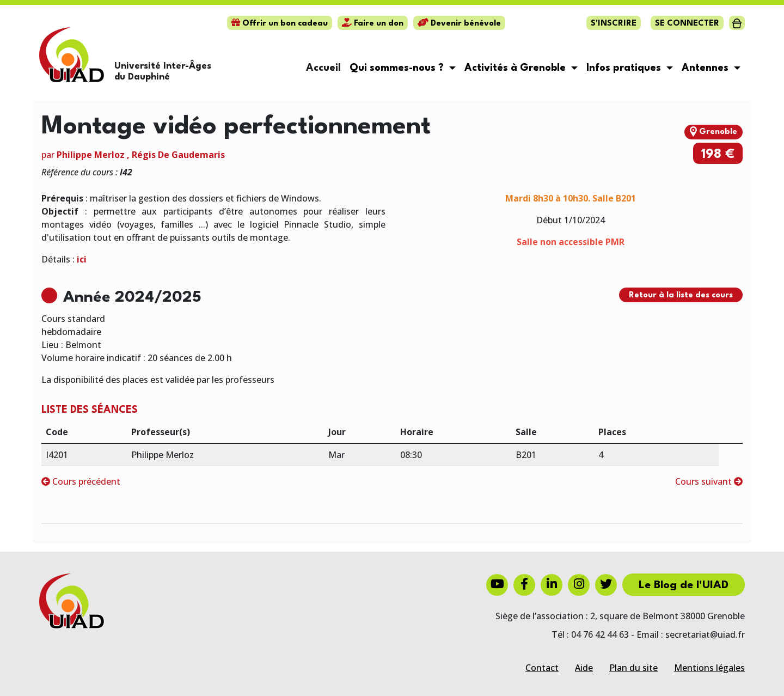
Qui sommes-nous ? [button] (398, 68)
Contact (542, 668)
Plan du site (633, 668)
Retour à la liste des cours (681, 295)
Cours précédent (81, 481)
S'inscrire (614, 24)
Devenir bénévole (459, 24)
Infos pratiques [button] (625, 68)
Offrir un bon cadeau (280, 24)
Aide (584, 668)
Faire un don (373, 24)
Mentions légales (709, 668)
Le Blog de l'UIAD (684, 585)
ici (82, 259)
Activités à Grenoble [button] (516, 68)
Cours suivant (709, 481)
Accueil (323, 68)
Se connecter (687, 24)
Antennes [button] (706, 68)
